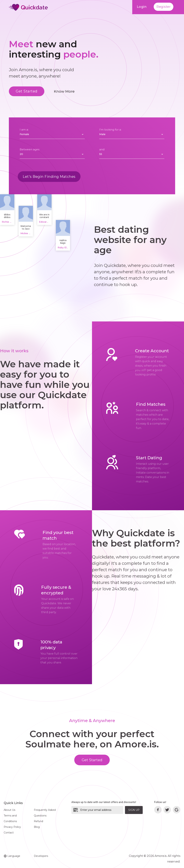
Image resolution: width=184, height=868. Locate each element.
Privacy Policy (12, 827)
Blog (37, 827)
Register (164, 7)
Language (12, 856)
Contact (9, 833)
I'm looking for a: (110, 130)
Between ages (30, 149)
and (102, 149)
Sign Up (134, 810)
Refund (38, 821)
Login (142, 7)
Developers (41, 856)
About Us (9, 810)
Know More (64, 91)
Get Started (27, 91)
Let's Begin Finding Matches (49, 177)
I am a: (24, 130)
